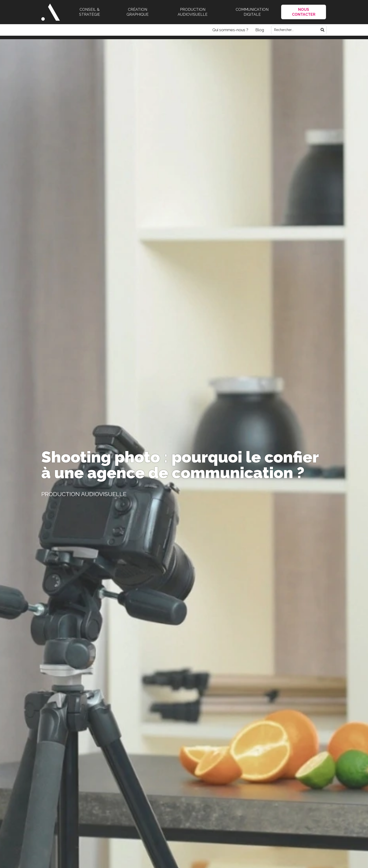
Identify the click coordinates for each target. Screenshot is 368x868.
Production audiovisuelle (193, 12)
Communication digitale (252, 12)
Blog (260, 30)
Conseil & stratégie (90, 12)
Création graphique (138, 12)
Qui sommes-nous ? (230, 30)
